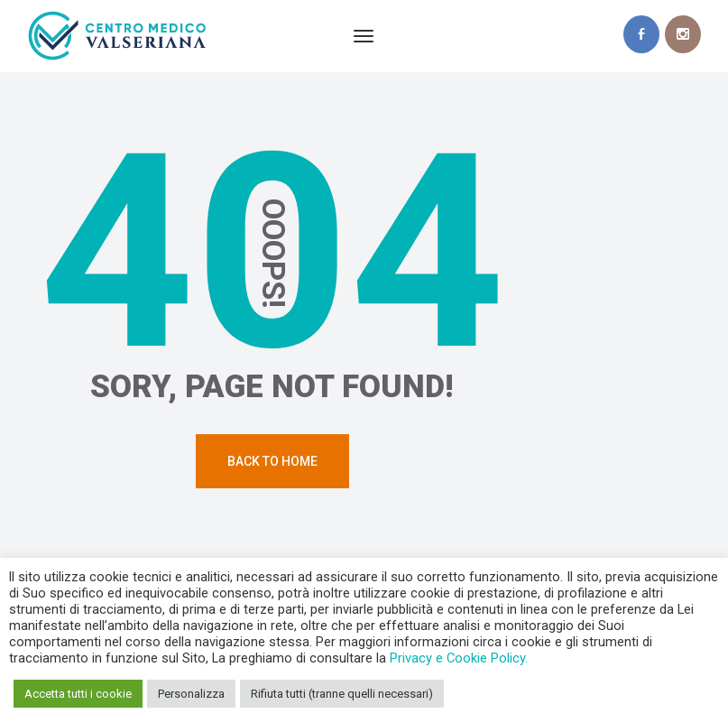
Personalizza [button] (191, 694)
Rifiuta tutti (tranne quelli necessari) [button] (342, 694)
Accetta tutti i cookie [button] (78, 694)
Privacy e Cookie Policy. (459, 658)
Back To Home (272, 461)
